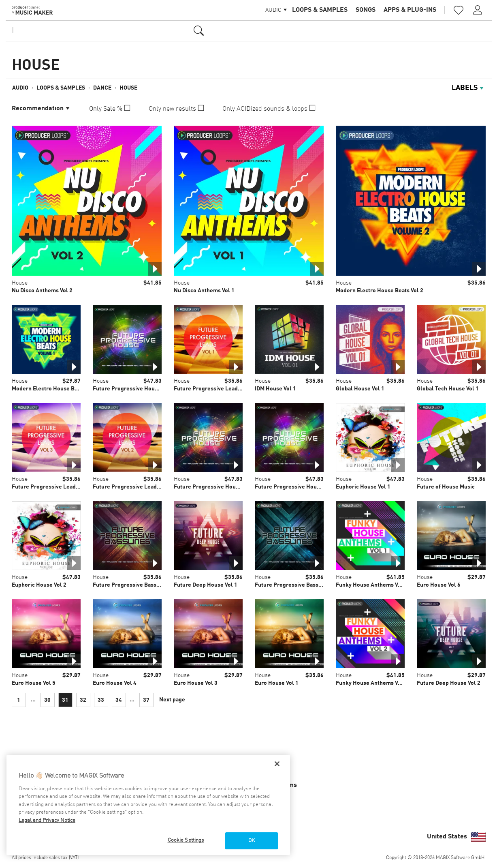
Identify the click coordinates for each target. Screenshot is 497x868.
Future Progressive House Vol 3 (296, 487)
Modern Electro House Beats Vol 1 (55, 389)
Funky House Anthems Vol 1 (372, 585)
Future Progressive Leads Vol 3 (52, 487)
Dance (102, 88)
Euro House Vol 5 (34, 683)
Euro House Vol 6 (439, 585)
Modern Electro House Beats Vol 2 (380, 291)
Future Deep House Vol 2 (449, 683)
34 (119, 700)
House (128, 88)
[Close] (277, 764)
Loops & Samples (320, 10)
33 (101, 700)
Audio (20, 88)
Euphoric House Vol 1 (363, 487)
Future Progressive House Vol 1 (215, 487)
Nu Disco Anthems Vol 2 (42, 291)
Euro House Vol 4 (115, 683)
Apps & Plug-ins (410, 10)
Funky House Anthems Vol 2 (372, 683)
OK (252, 841)
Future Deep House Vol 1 (206, 585)
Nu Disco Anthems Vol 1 (204, 291)
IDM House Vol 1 (275, 389)
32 (83, 700)
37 (146, 700)
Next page (172, 700)
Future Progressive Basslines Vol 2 (300, 585)
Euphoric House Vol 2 (39, 585)
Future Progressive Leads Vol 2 (133, 487)
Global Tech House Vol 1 (448, 389)
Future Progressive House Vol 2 (134, 389)
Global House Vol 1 (360, 389)
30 (47, 700)
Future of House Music (446, 487)
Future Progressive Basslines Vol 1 (138, 585)
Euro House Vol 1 (277, 683)
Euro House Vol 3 (196, 683)
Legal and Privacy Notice (47, 820)
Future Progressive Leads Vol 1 (214, 389)
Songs (366, 10)
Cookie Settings (186, 840)
